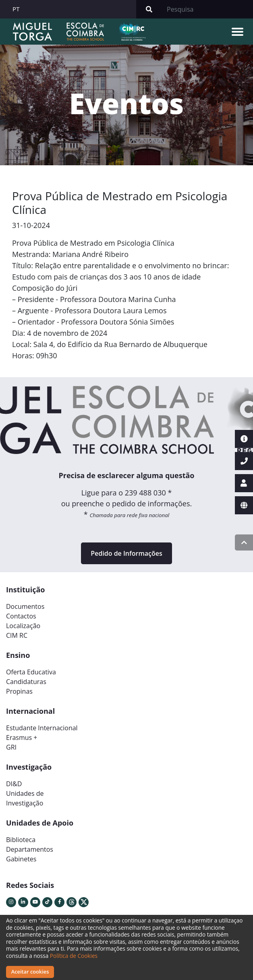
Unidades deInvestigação (25, 798)
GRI (11, 747)
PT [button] (16, 9)
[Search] (207, 9)
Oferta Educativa (31, 672)
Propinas (19, 691)
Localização (23, 626)
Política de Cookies (74, 956)
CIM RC (17, 635)
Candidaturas (26, 682)
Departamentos (30, 849)
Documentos (25, 606)
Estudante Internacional (42, 728)
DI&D (14, 784)
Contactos (21, 616)
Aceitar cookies (30, 972)
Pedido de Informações (126, 553)
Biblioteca (21, 840)
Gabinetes (21, 859)
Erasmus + (22, 738)
